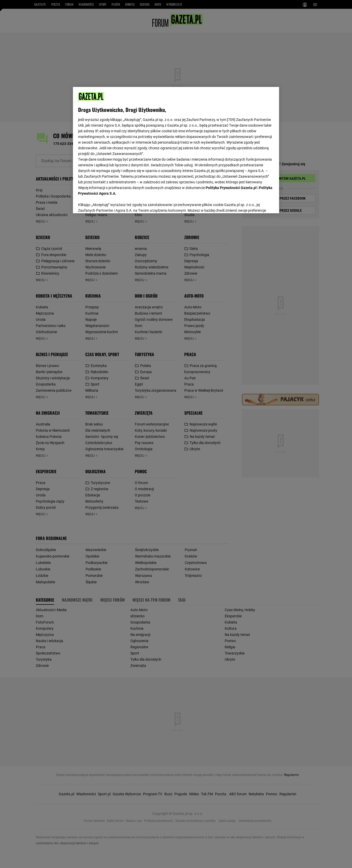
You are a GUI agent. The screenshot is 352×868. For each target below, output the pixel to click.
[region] (176, 150)
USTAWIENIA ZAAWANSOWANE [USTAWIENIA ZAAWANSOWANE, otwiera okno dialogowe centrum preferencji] (112, 203)
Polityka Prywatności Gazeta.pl (231, 188)
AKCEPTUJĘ (257, 203)
